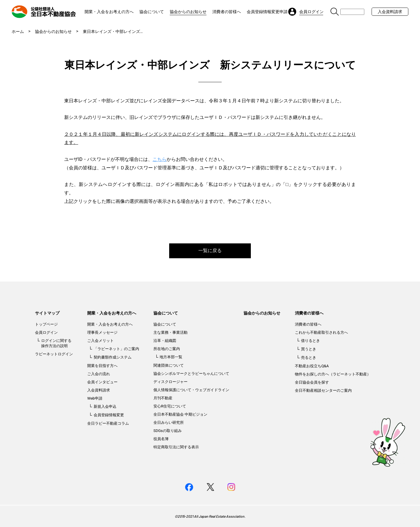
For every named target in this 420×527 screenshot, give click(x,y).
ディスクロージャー (170, 382)
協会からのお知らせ (188, 12)
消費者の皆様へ (227, 12)
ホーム (18, 31)
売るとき (309, 358)
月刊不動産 (163, 398)
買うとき (309, 349)
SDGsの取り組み (168, 431)
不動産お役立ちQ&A (312, 366)
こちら (160, 159)
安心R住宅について (170, 406)
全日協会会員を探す (312, 382)
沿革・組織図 (165, 341)
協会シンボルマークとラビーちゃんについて (191, 374)
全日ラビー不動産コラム (108, 423)
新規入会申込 (105, 406)
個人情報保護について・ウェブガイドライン (191, 390)
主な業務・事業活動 (170, 332)
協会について (152, 12)
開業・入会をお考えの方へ (109, 12)
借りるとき (310, 341)
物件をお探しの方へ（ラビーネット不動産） (333, 374)
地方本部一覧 (171, 357)
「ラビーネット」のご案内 (116, 349)
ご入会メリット (100, 341)
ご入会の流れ (99, 374)
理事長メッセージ (102, 332)
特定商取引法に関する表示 (176, 447)
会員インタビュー (102, 382)
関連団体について (169, 365)
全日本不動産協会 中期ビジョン (180, 414)
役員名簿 (161, 439)
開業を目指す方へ (102, 366)
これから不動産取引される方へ (321, 332)
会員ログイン (46, 332)
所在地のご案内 (167, 349)
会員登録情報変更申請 (267, 12)
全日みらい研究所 (169, 423)
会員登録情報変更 (109, 415)
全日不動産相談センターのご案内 (323, 390)
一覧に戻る (210, 251)
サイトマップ (47, 313)
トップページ (46, 324)
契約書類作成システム (113, 357)
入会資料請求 (390, 12)
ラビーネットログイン (54, 354)
